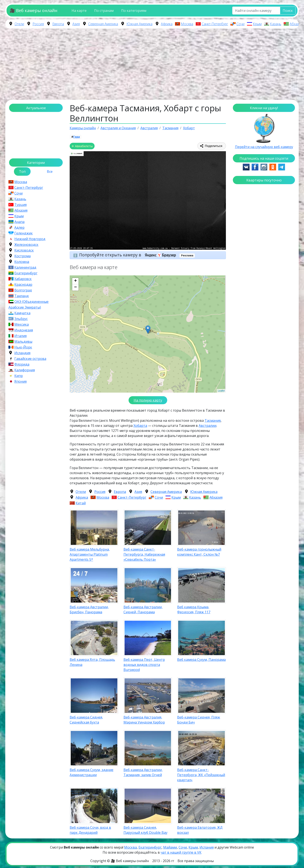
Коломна (22, 262)
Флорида (22, 364)
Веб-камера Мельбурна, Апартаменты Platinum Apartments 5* (90, 554)
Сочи (240, 24)
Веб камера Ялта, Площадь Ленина (92, 662)
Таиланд (22, 296)
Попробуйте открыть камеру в (129, 255)
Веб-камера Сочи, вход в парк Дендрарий (90, 830)
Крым (257, 24)
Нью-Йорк (23, 347)
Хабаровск (23, 279)
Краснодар (23, 284)
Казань (276, 24)
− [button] (75, 287)
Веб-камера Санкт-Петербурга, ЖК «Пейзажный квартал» (201, 775)
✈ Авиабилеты (82, 146)
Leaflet (221, 391)
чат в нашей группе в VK (181, 852)
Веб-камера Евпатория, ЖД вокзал (200, 830)
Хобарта (140, 426)
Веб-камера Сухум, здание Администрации (92, 772)
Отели (19, 24)
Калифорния (25, 370)
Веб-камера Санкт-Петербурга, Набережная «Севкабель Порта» (144, 554)
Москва (187, 24)
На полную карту (148, 400)
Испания (207, 847)
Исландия (22, 353)
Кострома (22, 256)
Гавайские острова (30, 359)
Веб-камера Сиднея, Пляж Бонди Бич (199, 720)
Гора (77, 137)
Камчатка (22, 313)
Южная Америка (139, 24)
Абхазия (296, 24)
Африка (167, 24)
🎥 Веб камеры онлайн (34, 10)
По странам (104, 11)
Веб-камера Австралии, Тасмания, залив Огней (143, 772)
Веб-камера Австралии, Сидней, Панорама (143, 610)
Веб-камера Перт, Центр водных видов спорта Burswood (144, 665)
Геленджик (24, 233)
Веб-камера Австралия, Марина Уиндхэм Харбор (144, 720)
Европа (58, 24)
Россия (38, 24)
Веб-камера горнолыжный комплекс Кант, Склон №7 (199, 552)
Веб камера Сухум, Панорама (201, 660)
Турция (20, 205)
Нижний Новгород (30, 239)
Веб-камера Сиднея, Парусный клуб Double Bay (145, 830)
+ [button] (75, 281)
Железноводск (26, 245)
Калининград (25, 267)
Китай (81, 503)
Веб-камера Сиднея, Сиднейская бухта (86, 720)
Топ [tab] (22, 171)
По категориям (134, 11)
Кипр (19, 376)
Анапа (19, 222)
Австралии (208, 426)
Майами (170, 847)
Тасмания (213, 420)
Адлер (19, 227)
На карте (79, 11)
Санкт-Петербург (215, 24)
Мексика (22, 324)
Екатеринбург (26, 273)
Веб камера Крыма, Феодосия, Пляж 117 (194, 610)
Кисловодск (24, 250)
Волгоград (23, 290)
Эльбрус (21, 319)
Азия (76, 24)
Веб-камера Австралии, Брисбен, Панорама (89, 610)
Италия (20, 336)
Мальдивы (23, 341)
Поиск (288, 11)
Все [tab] (50, 171)
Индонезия (24, 330)
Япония (20, 381)
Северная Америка (103, 24)
